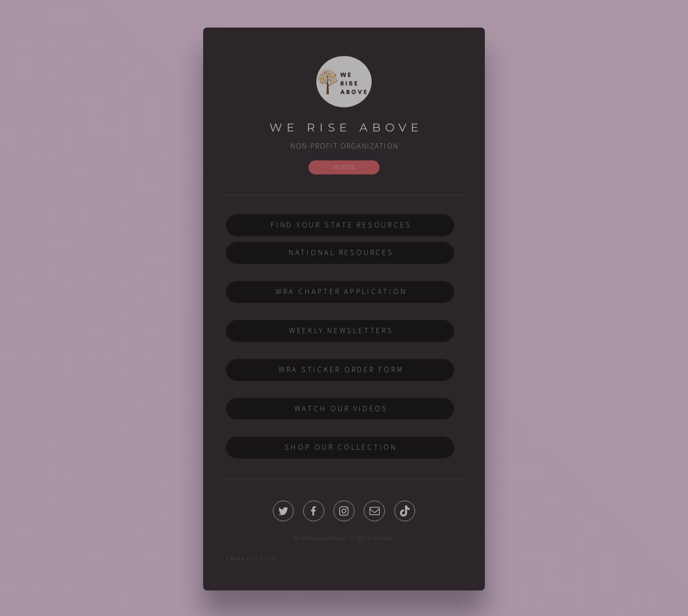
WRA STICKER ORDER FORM (341, 370)
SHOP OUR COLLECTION (341, 449)
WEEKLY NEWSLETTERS (341, 331)
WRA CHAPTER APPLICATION (341, 292)
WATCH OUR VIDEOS (341, 409)
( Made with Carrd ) (253, 559)
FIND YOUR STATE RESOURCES (341, 226)
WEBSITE (344, 168)
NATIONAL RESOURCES (341, 254)
